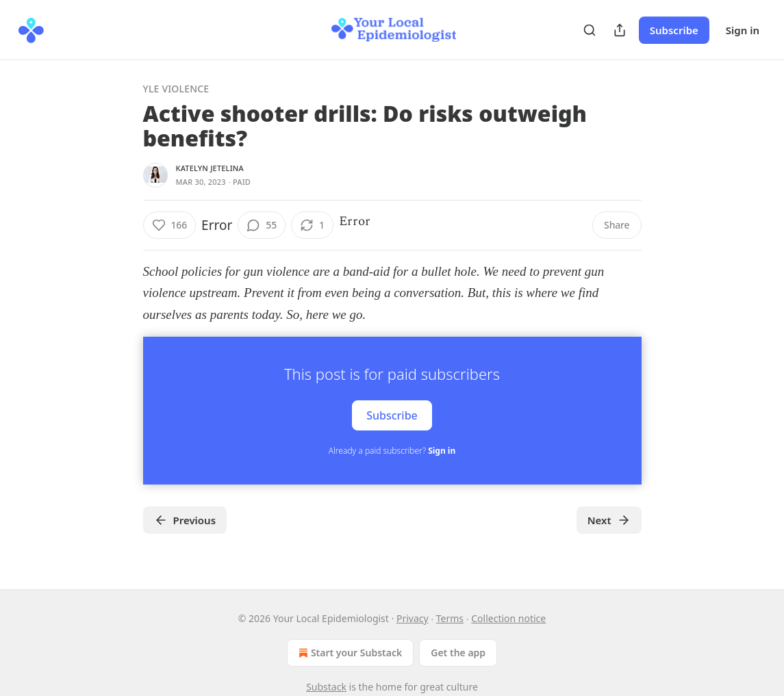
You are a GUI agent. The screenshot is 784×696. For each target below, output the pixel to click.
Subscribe (674, 30)
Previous (185, 520)
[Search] (590, 30)
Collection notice (508, 618)
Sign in (743, 30)
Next (609, 520)
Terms (450, 618)
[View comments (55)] (262, 225)
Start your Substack (349, 653)
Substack (326, 687)
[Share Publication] (620, 30)
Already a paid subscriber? (392, 451)
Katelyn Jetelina (210, 168)
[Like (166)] (170, 225)
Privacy (413, 618)
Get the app (458, 653)
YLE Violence (176, 89)
